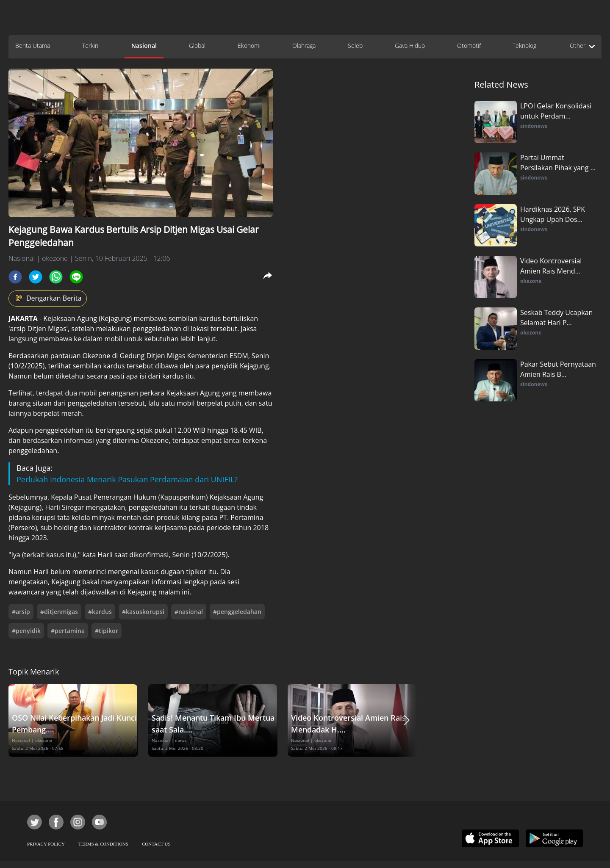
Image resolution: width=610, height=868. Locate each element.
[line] (76, 277)
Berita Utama (33, 46)
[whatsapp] (56, 277)
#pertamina (68, 631)
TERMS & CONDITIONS (103, 844)
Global (197, 46)
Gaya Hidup (410, 46)
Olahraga (304, 46)
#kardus (100, 612)
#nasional (189, 612)
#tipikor (107, 631)
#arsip (21, 612)
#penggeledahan (237, 612)
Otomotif (469, 46)
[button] (407, 720)
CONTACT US (156, 844)
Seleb (355, 46)
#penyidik (26, 631)
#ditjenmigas (59, 612)
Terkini (91, 46)
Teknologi (525, 46)
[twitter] (36, 277)
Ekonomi (249, 46)
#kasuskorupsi (143, 612)
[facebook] (15, 277)
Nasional (144, 46)
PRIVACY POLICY (46, 844)
